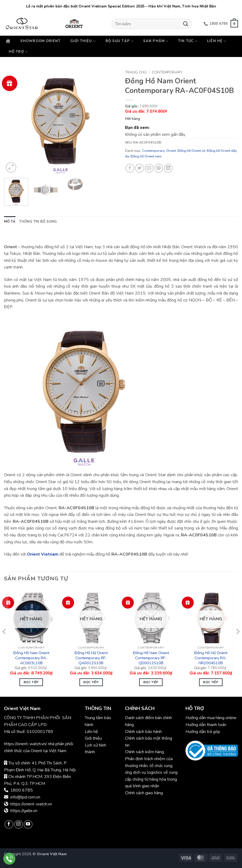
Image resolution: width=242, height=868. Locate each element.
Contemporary (167, 72)
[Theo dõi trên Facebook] (9, 824)
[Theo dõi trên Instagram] (19, 824)
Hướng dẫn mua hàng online (211, 718)
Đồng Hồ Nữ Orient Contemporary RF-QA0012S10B (91, 658)
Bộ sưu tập (120, 41)
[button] (234, 24)
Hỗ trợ (18, 52)
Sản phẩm (156, 41)
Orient (171, 151)
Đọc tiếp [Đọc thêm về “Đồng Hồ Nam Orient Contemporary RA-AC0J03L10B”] (31, 682)
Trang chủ (136, 72)
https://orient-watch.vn (31, 804)
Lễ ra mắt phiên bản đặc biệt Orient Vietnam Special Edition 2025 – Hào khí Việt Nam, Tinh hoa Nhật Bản (121, 6)
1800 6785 (22, 790)
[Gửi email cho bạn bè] (149, 168)
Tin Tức (188, 41)
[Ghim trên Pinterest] (159, 168)
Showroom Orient (41, 41)
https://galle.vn (24, 811)
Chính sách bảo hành (144, 732)
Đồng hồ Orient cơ (191, 151)
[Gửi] (186, 24)
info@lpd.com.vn (25, 797)
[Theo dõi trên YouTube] (28, 824)
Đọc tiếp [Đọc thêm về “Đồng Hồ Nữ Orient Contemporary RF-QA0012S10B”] (91, 682)
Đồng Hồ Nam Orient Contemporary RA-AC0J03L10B (31, 658)
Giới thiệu (83, 41)
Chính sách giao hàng (144, 793)
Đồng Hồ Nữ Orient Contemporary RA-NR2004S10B (211, 658)
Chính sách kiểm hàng (144, 752)
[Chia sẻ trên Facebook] (130, 168)
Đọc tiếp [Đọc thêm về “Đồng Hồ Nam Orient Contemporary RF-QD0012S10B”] (151, 682)
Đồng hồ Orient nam (146, 156)
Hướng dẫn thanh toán (206, 725)
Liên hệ (217, 41)
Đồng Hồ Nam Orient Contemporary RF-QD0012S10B (151, 658)
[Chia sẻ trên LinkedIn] (168, 168)
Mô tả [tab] (10, 222)
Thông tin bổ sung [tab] (38, 222)
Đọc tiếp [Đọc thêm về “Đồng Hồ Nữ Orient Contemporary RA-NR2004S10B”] (211, 682)
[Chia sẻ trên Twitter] (140, 168)
